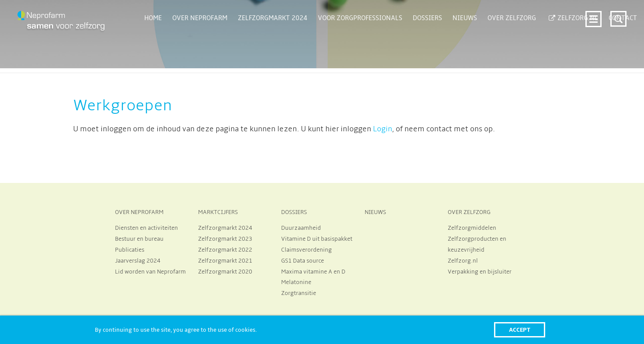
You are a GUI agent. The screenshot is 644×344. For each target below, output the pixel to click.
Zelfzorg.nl (463, 261)
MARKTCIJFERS (218, 212)
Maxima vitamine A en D (313, 272)
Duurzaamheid (301, 228)
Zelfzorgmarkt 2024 (225, 228)
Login (383, 129)
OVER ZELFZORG (469, 212)
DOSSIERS (294, 212)
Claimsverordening (306, 250)
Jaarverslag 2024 (138, 261)
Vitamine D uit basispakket (317, 239)
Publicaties (130, 250)
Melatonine (296, 282)
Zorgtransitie (299, 293)
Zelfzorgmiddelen (472, 228)
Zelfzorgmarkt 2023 (225, 239)
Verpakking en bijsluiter (480, 272)
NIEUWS (375, 212)
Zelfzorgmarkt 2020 (225, 272)
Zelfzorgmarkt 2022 (225, 250)
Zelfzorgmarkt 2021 (225, 261)
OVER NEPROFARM (139, 212)
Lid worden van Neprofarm (150, 272)
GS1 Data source (303, 261)
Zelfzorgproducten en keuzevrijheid (477, 244)
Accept (520, 330)
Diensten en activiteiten (146, 228)
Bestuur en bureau (139, 239)
